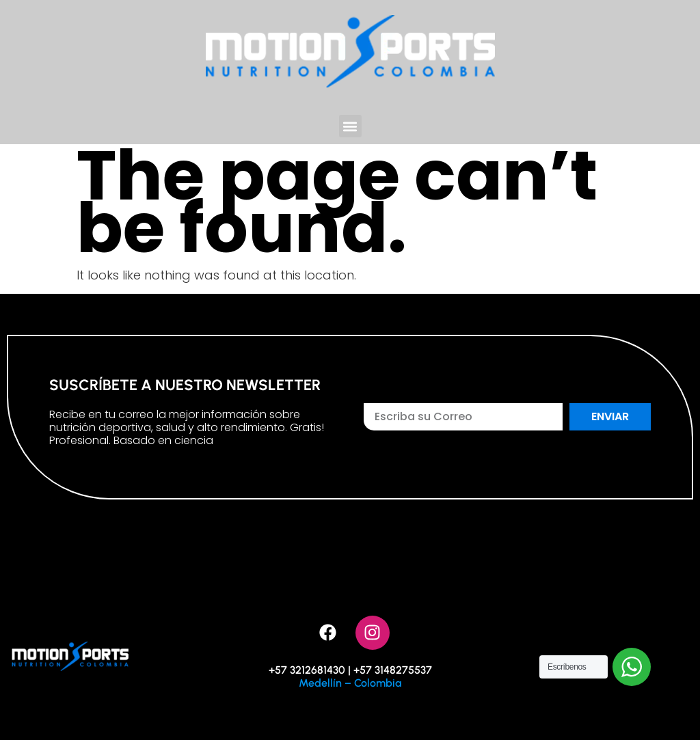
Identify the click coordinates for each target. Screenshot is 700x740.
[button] (350, 126)
